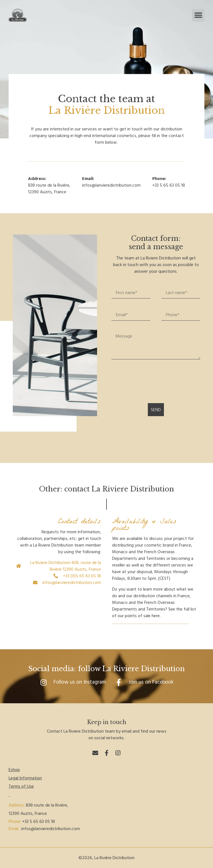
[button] (198, 15)
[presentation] (154, 381)
